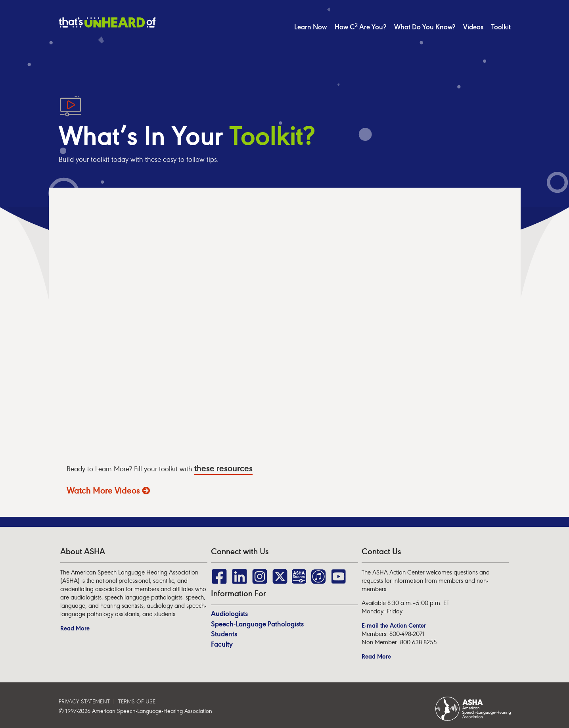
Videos (473, 27)
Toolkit (501, 27)
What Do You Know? (425, 27)
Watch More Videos (108, 491)
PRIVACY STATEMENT (84, 702)
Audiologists (229, 614)
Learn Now (310, 27)
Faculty (222, 644)
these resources (223, 468)
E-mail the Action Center (394, 625)
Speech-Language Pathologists (257, 624)
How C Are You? (360, 27)
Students (224, 634)
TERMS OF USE (137, 702)
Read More (75, 628)
